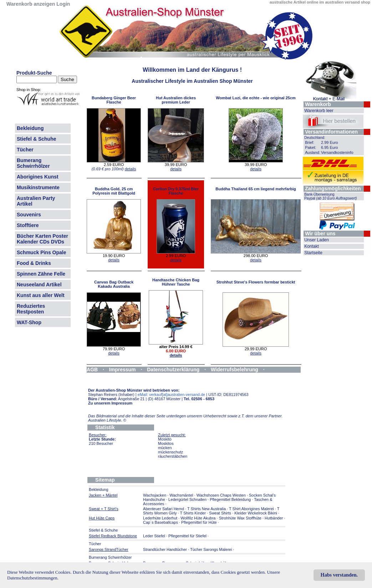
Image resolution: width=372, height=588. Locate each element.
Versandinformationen (331, 132)
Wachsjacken (155, 495)
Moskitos (166, 443)
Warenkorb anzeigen (31, 4)
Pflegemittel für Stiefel (187, 536)
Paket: (310, 147)
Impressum (123, 370)
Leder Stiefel (155, 536)
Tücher (25, 150)
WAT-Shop (29, 322)
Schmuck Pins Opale (42, 252)
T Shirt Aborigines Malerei (251, 509)
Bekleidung (30, 128)
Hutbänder (274, 518)
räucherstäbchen (173, 456)
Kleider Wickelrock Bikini (256, 513)
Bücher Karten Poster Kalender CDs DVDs (42, 239)
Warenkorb (318, 104)
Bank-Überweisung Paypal (331, 196)
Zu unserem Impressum (110, 403)
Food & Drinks (34, 263)
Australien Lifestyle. (107, 420)
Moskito (165, 439)
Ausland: (313, 152)
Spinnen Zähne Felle (41, 274)
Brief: (310, 142)
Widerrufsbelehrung (235, 370)
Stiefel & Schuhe (36, 139)
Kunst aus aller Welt (41, 295)
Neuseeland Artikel (39, 285)
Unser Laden (317, 240)
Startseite (313, 253)
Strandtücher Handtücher (165, 549)
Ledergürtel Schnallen (187, 499)
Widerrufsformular (108, 375)
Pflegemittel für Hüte (199, 522)
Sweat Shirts (220, 513)
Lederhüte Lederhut (160, 518)
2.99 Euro (330, 142)
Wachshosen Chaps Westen (221, 495)
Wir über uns (320, 233)
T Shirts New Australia (207, 509)
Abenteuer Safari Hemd (164, 509)
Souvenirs (29, 215)
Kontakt (312, 246)
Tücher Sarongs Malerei (211, 549)
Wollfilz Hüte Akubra (198, 518)
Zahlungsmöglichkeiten (333, 189)
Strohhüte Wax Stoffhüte (240, 518)
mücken (165, 448)
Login (63, 4)
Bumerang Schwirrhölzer (33, 163)
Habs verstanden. (339, 575)
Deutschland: (315, 138)
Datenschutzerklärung (173, 370)
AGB (92, 370)
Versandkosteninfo (337, 152)
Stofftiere (28, 225)
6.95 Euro (330, 147)
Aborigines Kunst (38, 177)
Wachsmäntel (181, 495)
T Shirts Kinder (193, 513)
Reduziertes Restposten (31, 309)
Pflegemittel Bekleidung (230, 499)
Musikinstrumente (38, 187)
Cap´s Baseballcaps (160, 522)
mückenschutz (170, 452)
